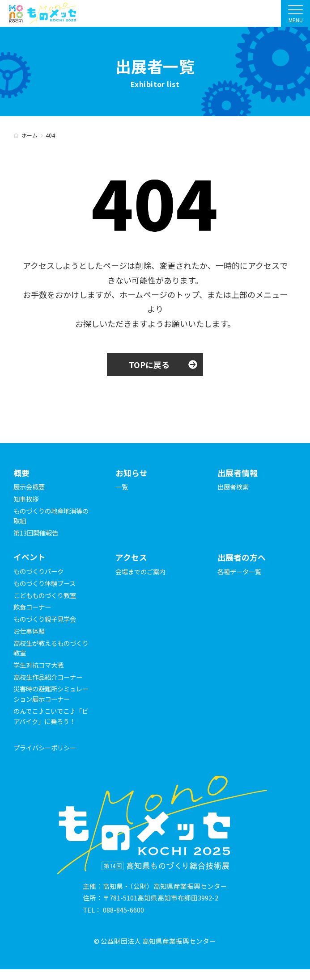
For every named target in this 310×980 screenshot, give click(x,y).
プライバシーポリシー (47, 758)
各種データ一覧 (241, 572)
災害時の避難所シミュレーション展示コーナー (50, 694)
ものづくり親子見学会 (47, 619)
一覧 (122, 487)
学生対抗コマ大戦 (40, 665)
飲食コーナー (34, 607)
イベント (30, 557)
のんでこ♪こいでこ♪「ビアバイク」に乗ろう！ (47, 721)
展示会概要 (30, 487)
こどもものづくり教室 (47, 595)
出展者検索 (234, 487)
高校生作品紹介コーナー (50, 677)
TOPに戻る (149, 364)
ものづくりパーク (40, 572)
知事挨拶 (27, 499)
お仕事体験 (30, 631)
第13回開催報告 (37, 533)
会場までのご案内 (142, 572)
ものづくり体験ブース (47, 584)
